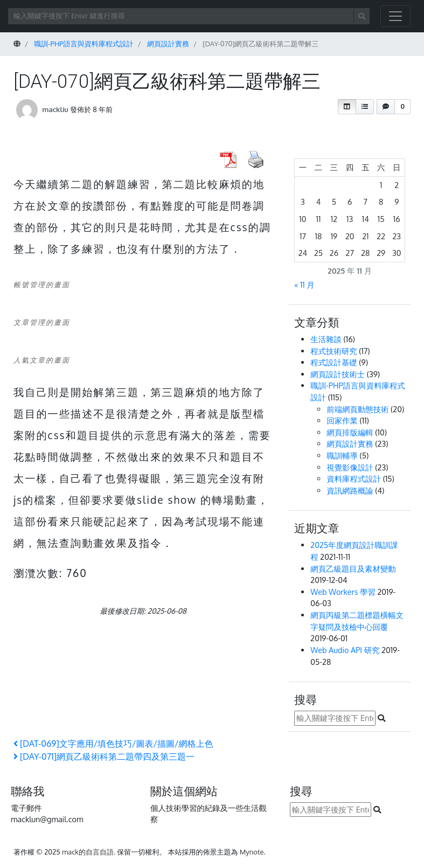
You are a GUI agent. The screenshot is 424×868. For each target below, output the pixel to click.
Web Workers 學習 (343, 592)
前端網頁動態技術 (357, 409)
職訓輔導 (342, 455)
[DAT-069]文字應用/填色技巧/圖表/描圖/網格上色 (113, 744)
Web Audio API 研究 (345, 650)
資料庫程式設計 (354, 478)
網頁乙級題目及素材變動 (353, 568)
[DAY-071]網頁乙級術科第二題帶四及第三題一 (104, 756)
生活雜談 (326, 339)
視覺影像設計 (350, 467)
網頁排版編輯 (350, 432)
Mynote (252, 852)
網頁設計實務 (350, 443)
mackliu (55, 109)
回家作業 (342, 420)
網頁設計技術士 (338, 374)
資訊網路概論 (350, 490)
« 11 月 (304, 284)
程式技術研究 (333, 351)
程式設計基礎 (333, 362)
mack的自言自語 (88, 852)
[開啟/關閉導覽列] (395, 16)
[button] (347, 107)
